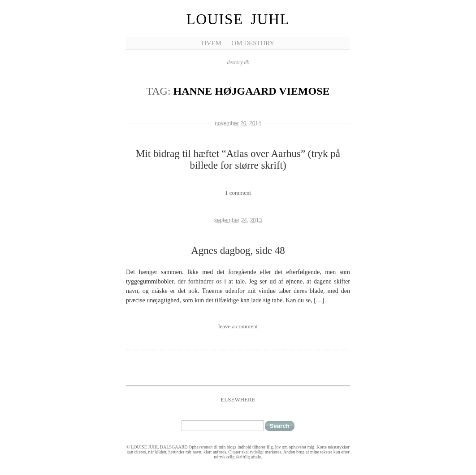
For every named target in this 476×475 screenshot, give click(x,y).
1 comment (238, 193)
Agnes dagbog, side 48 (238, 251)
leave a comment (238, 326)
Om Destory (253, 43)
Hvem (212, 43)
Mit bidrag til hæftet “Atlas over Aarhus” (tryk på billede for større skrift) (238, 159)
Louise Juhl (238, 19)
